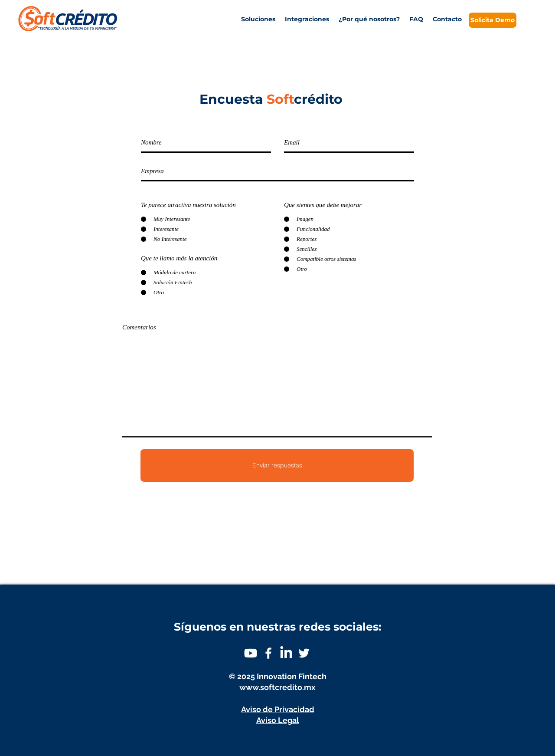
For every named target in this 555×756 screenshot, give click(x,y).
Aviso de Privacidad (278, 709)
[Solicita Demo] (493, 20)
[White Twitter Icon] (304, 653)
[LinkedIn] (286, 653)
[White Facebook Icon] (268, 653)
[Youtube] (251, 653)
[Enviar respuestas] (277, 465)
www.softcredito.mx (277, 687)
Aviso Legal (278, 720)
